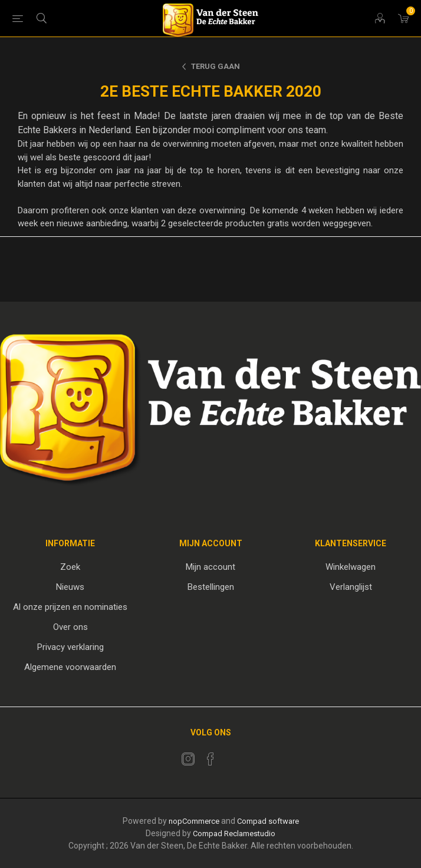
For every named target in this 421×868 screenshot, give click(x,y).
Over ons (70, 627)
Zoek (70, 567)
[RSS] (233, 755)
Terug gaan (216, 66)
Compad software (268, 821)
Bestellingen (211, 587)
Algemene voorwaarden (70, 667)
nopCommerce (194, 821)
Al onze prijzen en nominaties (70, 607)
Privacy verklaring (70, 647)
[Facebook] (210, 759)
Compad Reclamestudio (234, 834)
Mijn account (210, 567)
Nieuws (70, 587)
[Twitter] (188, 759)
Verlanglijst (351, 587)
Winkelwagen (351, 567)
